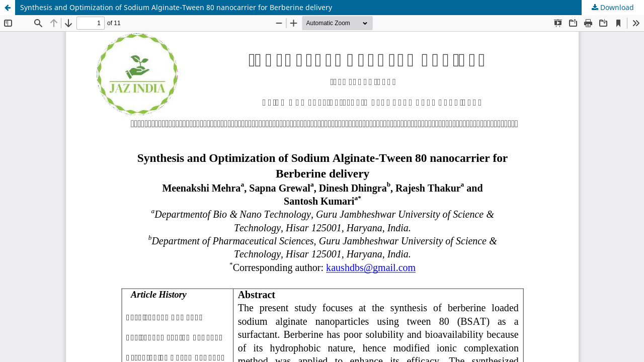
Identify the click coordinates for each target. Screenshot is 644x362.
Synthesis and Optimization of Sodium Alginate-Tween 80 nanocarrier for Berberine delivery (176, 7)
